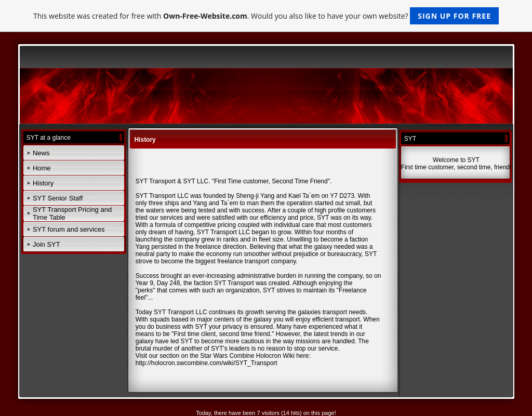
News (41, 153)
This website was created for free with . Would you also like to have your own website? (266, 16)
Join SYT (46, 244)
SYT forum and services (69, 229)
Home (42, 168)
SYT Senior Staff (58, 198)
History (43, 183)
